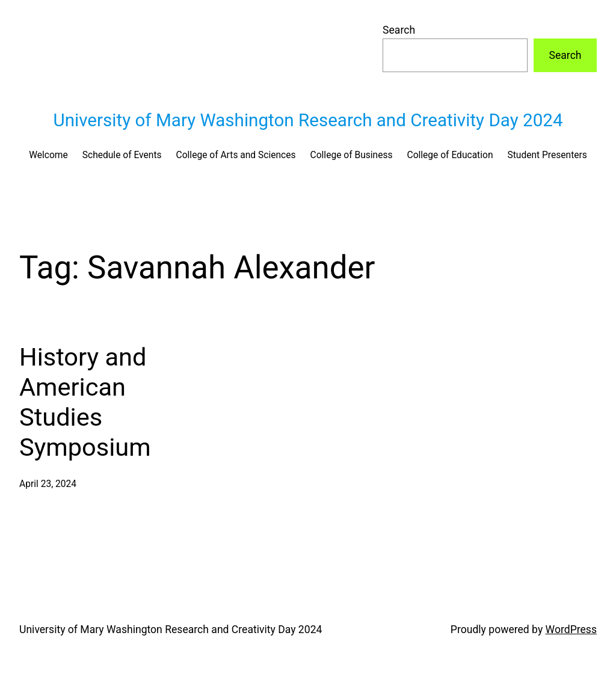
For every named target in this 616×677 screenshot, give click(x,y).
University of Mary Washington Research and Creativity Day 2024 (308, 120)
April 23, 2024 (48, 484)
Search (399, 30)
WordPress (571, 630)
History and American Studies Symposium (85, 402)
